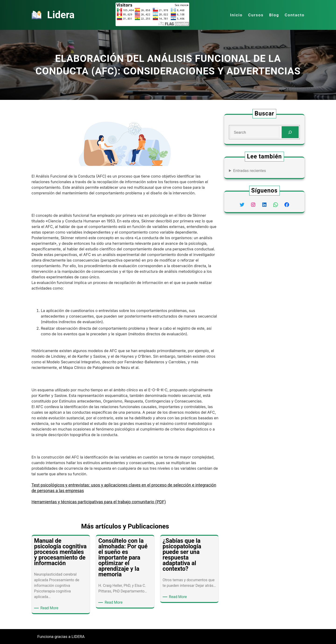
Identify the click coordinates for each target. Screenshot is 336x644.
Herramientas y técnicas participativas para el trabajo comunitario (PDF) (99, 502)
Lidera (61, 15)
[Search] (290, 132)
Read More (50, 608)
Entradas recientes (250, 171)
